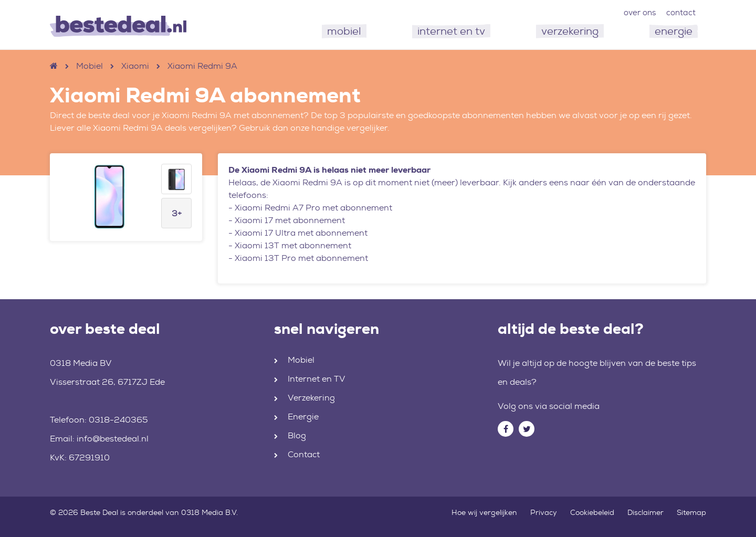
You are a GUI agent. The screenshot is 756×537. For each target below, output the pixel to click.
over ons (640, 13)
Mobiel (90, 66)
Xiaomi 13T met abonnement (293, 245)
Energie (303, 417)
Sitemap (691, 512)
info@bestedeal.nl (113, 439)
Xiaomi (135, 66)
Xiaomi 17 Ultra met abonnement (301, 233)
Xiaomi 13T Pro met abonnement (301, 258)
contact (681, 13)
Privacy (544, 512)
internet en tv (451, 31)
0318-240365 (118, 420)
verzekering (570, 31)
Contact (304, 454)
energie (674, 31)
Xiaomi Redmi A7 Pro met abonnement (313, 208)
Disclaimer (645, 512)
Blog (297, 435)
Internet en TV (317, 379)
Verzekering (311, 398)
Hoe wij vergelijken (484, 512)
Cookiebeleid (592, 512)
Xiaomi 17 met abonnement (290, 220)
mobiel (344, 31)
